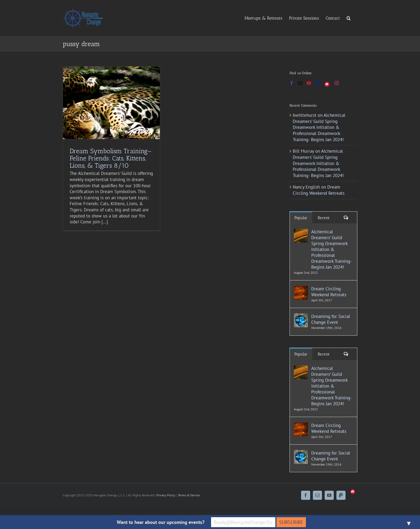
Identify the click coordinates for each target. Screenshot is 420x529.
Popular (301, 218)
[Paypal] (317, 83)
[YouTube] (309, 83)
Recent (324, 218)
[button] (349, 18)
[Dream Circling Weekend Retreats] (301, 289)
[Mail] (300, 83)
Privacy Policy (166, 495)
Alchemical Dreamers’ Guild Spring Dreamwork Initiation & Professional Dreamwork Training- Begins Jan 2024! (319, 127)
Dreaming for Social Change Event (331, 319)
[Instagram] (337, 83)
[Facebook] (292, 83)
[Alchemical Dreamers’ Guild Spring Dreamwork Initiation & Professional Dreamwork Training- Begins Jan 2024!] (301, 232)
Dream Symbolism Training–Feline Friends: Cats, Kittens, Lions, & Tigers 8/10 (110, 158)
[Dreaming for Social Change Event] (301, 316)
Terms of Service (189, 495)
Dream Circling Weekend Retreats (319, 190)
